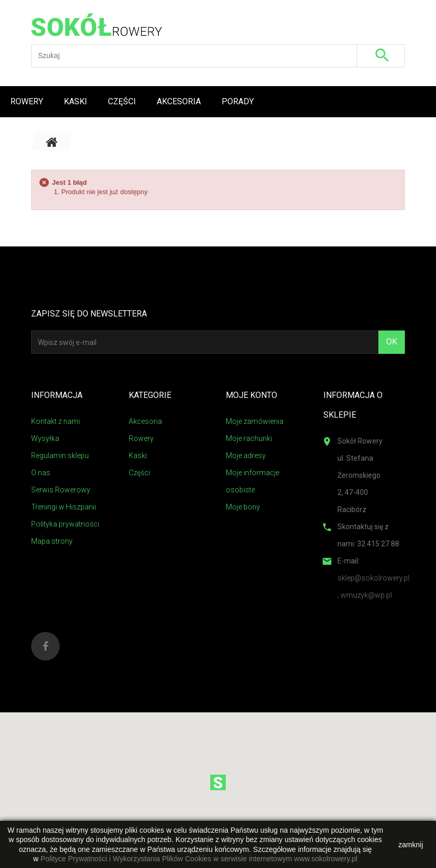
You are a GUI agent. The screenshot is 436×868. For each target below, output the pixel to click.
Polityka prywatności (65, 524)
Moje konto (251, 395)
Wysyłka (45, 438)
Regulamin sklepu (60, 456)
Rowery (27, 101)
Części (122, 101)
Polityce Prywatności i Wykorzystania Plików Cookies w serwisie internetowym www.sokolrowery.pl (199, 859)
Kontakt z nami (56, 421)
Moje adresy (246, 456)
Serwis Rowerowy (61, 490)
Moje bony (243, 507)
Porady (238, 101)
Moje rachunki (249, 438)
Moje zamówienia (255, 421)
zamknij (411, 845)
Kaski (76, 101)
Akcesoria (179, 101)
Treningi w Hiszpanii (64, 507)
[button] (218, 782)
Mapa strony (52, 541)
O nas (41, 473)
